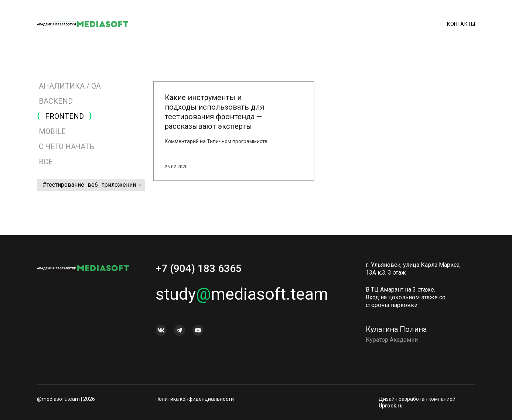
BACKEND (56, 101)
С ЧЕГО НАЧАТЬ (66, 147)
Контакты (461, 24)
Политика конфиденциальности (195, 399)
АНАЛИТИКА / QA (70, 86)
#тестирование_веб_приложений (89, 185)
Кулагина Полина (396, 331)
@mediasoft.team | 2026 (66, 399)
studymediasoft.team (242, 296)
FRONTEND (64, 116)
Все (45, 162)
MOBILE (52, 131)
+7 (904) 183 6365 (199, 271)
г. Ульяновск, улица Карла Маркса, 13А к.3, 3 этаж (413, 271)
